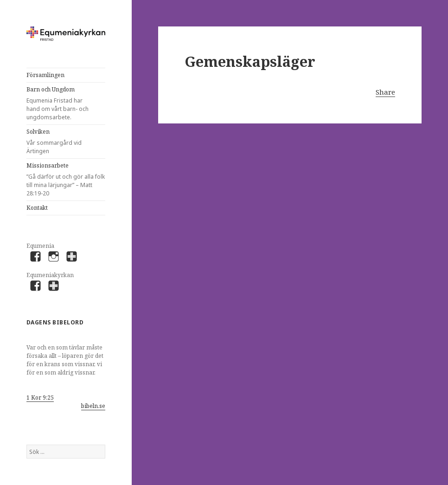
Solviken (59, 142)
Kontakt (37, 208)
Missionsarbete (66, 180)
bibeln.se (93, 406)
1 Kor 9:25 (40, 398)
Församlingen (45, 75)
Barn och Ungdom (59, 103)
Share (385, 92)
